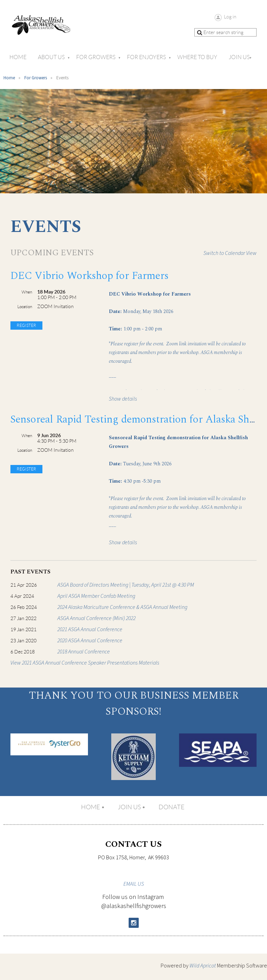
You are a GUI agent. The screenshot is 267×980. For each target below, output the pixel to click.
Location (25, 307)
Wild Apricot (203, 966)
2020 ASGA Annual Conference (90, 641)
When (27, 292)
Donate (172, 807)
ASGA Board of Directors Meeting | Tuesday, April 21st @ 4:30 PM (126, 585)
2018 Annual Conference (84, 652)
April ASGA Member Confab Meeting (96, 596)
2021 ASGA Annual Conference (90, 629)
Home (9, 78)
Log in (230, 17)
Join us (129, 807)
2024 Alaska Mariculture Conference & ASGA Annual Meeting (122, 607)
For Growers (36, 78)
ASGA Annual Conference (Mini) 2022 (96, 618)
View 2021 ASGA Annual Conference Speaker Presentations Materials (85, 663)
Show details (123, 399)
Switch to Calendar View (230, 253)
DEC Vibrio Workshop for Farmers (90, 276)
